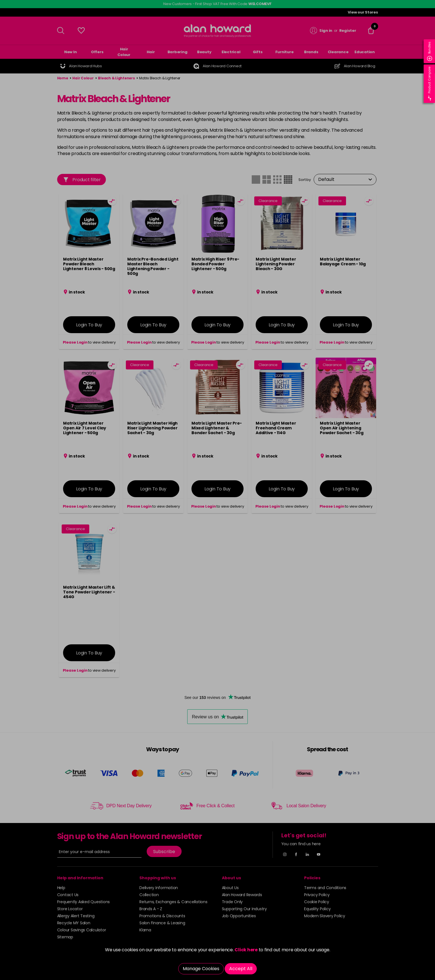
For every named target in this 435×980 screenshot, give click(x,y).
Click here (246, 950)
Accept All (241, 969)
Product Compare (430, 84)
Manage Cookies (201, 969)
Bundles (430, 51)
